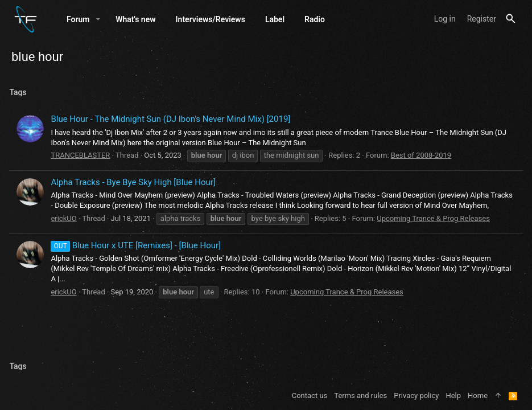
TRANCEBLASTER (83, 159)
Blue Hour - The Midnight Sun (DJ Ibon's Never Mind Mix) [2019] (173, 123)
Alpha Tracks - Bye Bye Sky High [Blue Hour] (135, 186)
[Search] (511, 21)
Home (478, 395)
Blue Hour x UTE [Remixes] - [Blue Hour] (138, 260)
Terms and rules (360, 395)
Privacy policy (416, 395)
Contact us (310, 395)
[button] (98, 21)
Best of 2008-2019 (423, 159)
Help (453, 395)
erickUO (66, 233)
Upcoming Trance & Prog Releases (436, 233)
